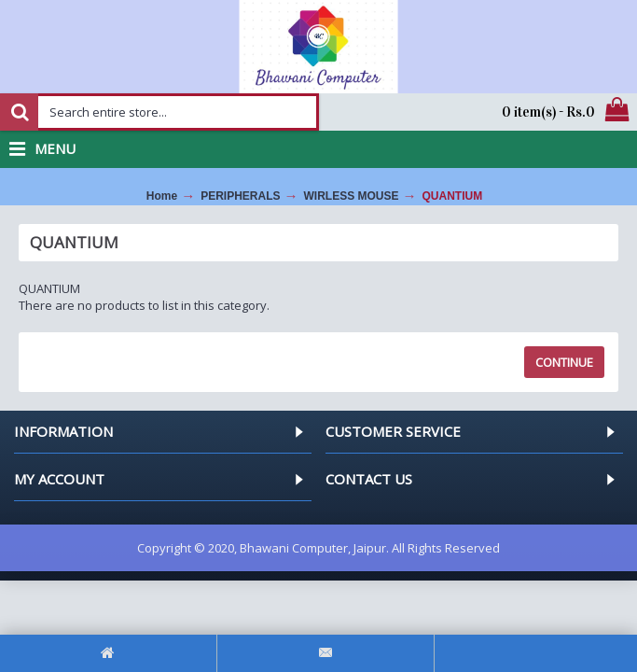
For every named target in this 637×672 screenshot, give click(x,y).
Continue (564, 362)
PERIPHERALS (240, 196)
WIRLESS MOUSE (352, 196)
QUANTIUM (453, 196)
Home (162, 196)
